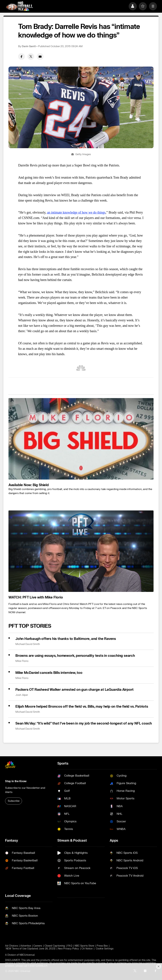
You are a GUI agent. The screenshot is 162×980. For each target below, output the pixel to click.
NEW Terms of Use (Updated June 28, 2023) (31, 949)
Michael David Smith (28, 644)
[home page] (19, 6)
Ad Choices (12, 946)
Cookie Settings (105, 949)
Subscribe (14, 801)
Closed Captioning (55, 946)
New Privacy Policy (68, 949)
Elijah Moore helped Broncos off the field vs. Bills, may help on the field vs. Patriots (82, 707)
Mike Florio (22, 661)
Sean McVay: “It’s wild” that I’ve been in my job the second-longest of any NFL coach (84, 723)
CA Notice (87, 949)
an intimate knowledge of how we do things (76, 212)
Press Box (102, 946)
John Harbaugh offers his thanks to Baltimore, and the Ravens (66, 639)
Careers (38, 946)
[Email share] (40, 57)
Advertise (26, 946)
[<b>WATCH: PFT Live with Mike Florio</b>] (81, 551)
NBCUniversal (27, 955)
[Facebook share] (21, 57)
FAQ (70, 946)
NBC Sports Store (84, 946)
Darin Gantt (29, 46)
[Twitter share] (31, 57)
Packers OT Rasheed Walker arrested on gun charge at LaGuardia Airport (74, 690)
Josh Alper (22, 695)
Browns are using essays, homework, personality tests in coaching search (75, 656)
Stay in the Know (16, 781)
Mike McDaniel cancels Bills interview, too (49, 673)
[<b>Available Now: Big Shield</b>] (81, 439)
